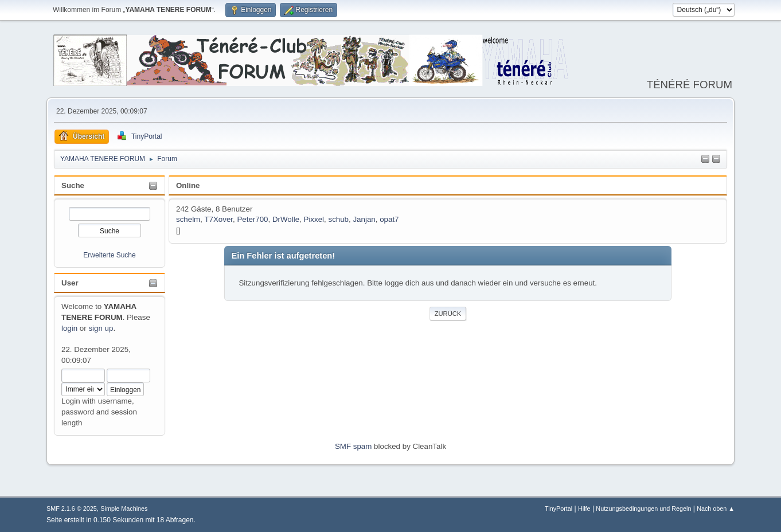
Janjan (364, 219)
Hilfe (584, 508)
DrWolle (286, 219)
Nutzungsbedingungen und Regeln (643, 508)
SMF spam (353, 446)
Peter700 (252, 219)
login (69, 328)
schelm (188, 219)
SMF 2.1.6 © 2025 (72, 508)
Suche (73, 185)
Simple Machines (124, 508)
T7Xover (218, 219)
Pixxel (314, 219)
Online (188, 185)
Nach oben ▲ (716, 508)
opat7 (389, 219)
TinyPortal (559, 508)
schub (338, 219)
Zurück (448, 314)
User (70, 283)
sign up (101, 328)
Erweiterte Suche (109, 255)
